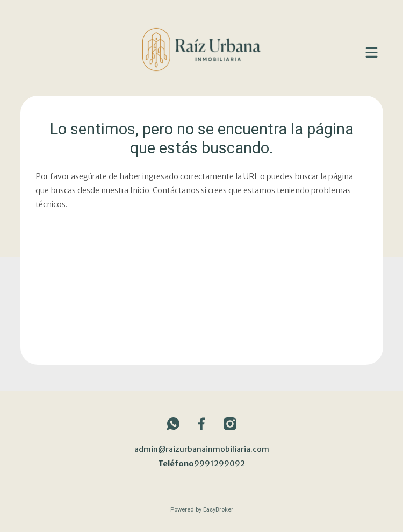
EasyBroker (218, 510)
